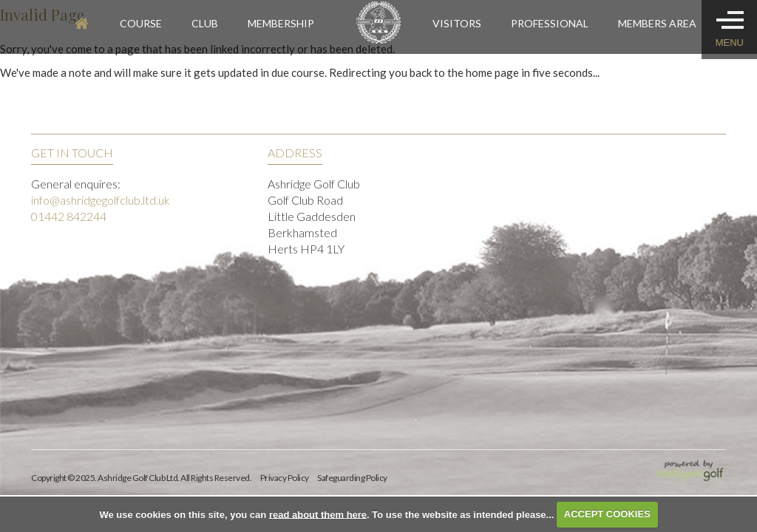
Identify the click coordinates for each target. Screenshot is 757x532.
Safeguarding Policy (352, 478)
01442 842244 (69, 216)
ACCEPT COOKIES (607, 514)
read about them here (318, 514)
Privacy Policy (285, 478)
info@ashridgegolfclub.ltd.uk (101, 200)
